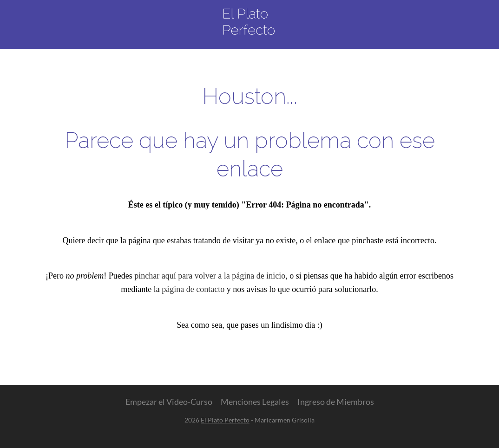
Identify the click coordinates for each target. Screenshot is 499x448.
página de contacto (193, 289)
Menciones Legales (255, 402)
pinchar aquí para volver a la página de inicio (210, 276)
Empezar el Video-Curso (169, 402)
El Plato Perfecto (225, 420)
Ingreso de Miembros (336, 402)
